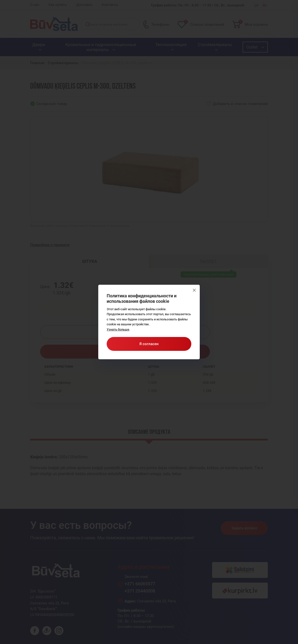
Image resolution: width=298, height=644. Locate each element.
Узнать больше (118, 329)
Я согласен (149, 344)
